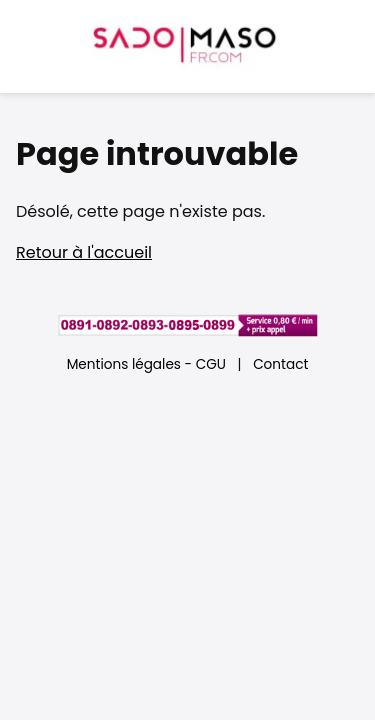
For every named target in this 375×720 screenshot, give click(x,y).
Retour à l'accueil (84, 252)
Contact (280, 364)
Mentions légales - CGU (146, 364)
